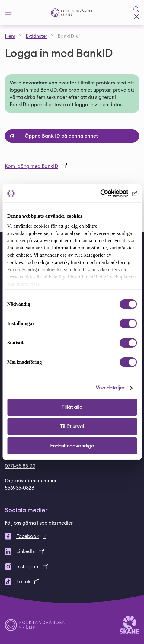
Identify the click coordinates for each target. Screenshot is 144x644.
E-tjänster (37, 36)
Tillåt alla (72, 407)
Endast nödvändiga (72, 446)
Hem (10, 36)
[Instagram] (72, 567)
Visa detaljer (110, 388)
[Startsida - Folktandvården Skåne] (72, 13)
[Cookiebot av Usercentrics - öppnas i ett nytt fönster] (110, 193)
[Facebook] (72, 536)
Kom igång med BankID (32, 166)
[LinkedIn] (72, 551)
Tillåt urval (72, 427)
